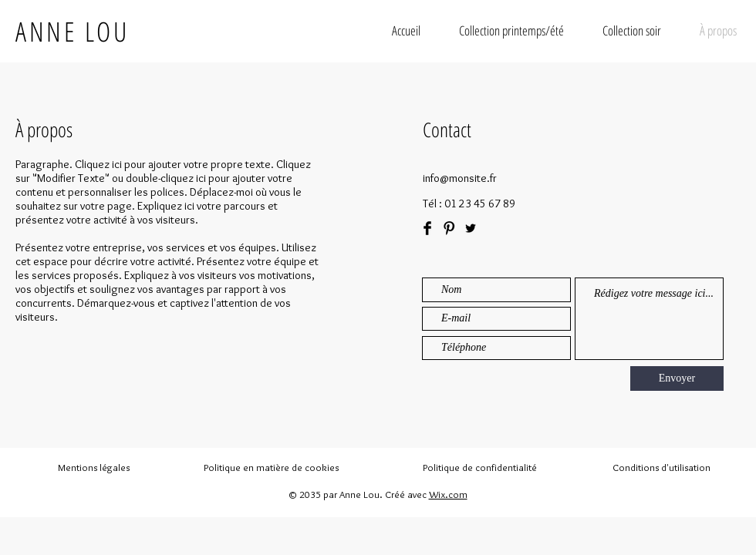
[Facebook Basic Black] (427, 228)
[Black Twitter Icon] (471, 228)
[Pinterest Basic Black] (449, 228)
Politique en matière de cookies (272, 467)
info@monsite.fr (460, 178)
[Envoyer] (677, 378)
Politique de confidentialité (480, 467)
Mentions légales (94, 467)
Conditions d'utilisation (661, 467)
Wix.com (448, 494)
